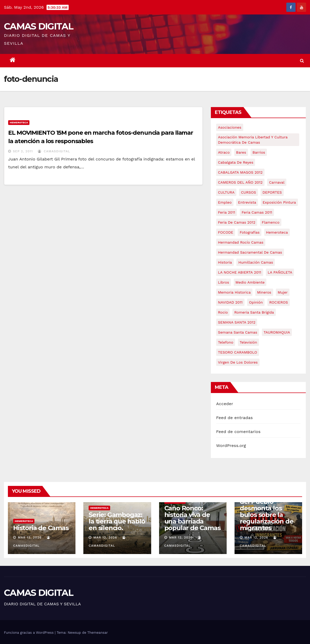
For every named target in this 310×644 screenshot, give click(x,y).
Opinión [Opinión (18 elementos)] (256, 302)
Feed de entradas (234, 418)
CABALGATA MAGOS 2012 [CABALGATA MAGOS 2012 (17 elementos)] (240, 172)
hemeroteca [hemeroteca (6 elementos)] (277, 232)
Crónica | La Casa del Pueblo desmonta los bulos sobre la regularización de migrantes (267, 511)
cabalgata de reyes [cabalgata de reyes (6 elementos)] (236, 162)
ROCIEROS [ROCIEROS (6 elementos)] (279, 302)
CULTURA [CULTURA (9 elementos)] (226, 192)
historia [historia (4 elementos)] (225, 262)
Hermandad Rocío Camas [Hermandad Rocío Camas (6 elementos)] (241, 242)
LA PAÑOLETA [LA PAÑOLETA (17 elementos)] (280, 272)
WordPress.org (231, 446)
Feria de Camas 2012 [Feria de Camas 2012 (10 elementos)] (237, 222)
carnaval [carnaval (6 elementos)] (277, 182)
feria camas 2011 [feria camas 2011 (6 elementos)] (257, 212)
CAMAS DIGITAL (39, 26)
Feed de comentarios (238, 432)
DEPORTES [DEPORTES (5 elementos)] (272, 192)
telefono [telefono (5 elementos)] (226, 342)
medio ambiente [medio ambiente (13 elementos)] (250, 282)
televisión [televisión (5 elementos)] (248, 342)
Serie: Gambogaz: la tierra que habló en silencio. (117, 521)
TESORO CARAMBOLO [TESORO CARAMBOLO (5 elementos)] (238, 352)
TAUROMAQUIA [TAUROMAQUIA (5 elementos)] (277, 332)
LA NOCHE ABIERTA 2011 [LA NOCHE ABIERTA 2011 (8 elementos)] (240, 272)
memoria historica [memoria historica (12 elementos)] (234, 292)
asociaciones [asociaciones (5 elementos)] (230, 127)
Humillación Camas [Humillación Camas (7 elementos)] (256, 262)
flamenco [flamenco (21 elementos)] (271, 222)
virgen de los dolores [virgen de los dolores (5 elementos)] (238, 362)
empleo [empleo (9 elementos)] (225, 202)
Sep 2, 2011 (23, 151)
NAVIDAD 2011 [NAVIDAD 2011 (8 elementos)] (230, 302)
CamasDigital (54, 151)
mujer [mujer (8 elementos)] (283, 292)
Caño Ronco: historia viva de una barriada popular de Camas (192, 518)
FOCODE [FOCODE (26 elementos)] (226, 232)
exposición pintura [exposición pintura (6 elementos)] (279, 202)
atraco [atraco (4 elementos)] (224, 152)
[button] (302, 61)
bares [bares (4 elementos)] (241, 152)
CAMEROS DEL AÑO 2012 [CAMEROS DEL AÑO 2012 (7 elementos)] (240, 182)
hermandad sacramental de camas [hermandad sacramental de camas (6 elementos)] (250, 252)
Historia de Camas (41, 528)
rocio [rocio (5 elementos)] (223, 312)
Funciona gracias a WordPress (29, 633)
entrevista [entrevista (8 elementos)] (247, 202)
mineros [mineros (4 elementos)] (264, 292)
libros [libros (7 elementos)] (223, 282)
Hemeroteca (19, 122)
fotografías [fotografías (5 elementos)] (250, 232)
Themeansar (98, 633)
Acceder (225, 404)
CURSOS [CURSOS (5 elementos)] (248, 192)
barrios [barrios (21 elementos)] (259, 152)
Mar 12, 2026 (30, 537)
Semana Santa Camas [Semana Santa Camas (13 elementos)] (238, 332)
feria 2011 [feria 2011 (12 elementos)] (227, 212)
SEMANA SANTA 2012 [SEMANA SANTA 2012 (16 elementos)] (237, 322)
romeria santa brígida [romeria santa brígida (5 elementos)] (254, 312)
